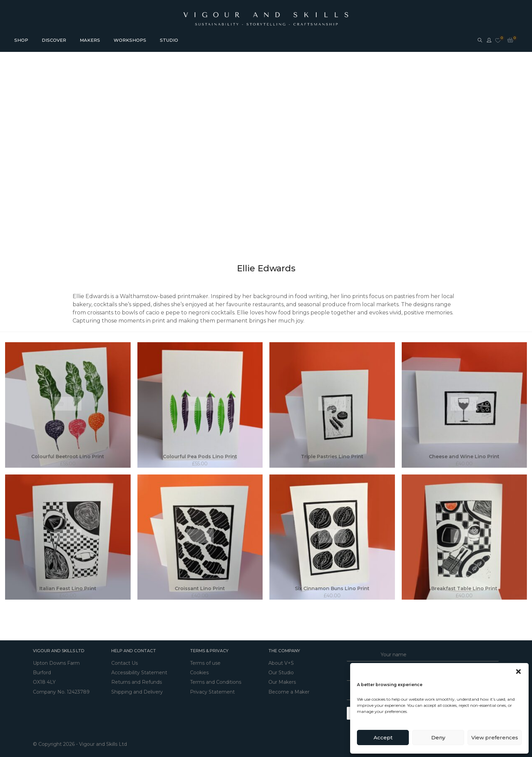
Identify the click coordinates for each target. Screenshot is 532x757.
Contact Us (125, 663)
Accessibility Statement (139, 671)
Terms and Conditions (216, 680)
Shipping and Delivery (137, 688)
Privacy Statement (212, 688)
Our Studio (281, 671)
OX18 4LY (44, 680)
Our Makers (282, 680)
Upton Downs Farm (56, 663)
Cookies (199, 671)
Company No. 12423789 (61, 688)
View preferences (495, 737)
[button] (518, 672)
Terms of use (205, 663)
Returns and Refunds (137, 680)
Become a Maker (289, 688)
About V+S (281, 663)
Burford (42, 671)
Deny (438, 737)
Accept (383, 737)
